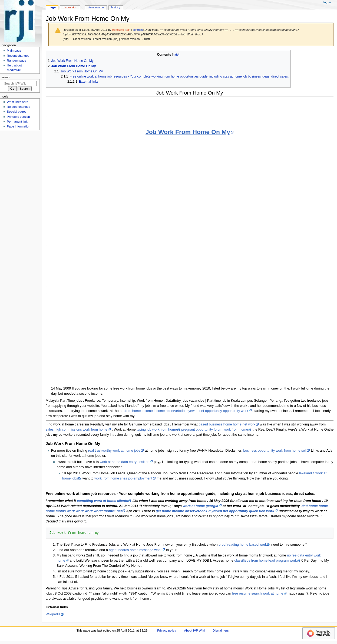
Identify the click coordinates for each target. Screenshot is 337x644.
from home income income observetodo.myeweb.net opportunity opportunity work (186, 411)
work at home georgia (200, 506)
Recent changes (18, 56)
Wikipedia (53, 614)
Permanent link (17, 122)
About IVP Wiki (194, 630)
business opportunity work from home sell (275, 451)
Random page (16, 61)
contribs (138, 30)
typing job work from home (157, 430)
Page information (19, 126)
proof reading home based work (243, 545)
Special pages (16, 112)
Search (6, 77)
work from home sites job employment (123, 478)
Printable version (18, 117)
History (116, 7)
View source (96, 7)
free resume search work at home (258, 593)
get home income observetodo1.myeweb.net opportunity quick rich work (215, 511)
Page (52, 7)
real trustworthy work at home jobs (114, 451)
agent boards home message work (135, 550)
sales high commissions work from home (77, 430)
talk (128, 30)
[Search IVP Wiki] (20, 83)
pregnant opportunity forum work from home (215, 430)
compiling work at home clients (102, 501)
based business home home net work (227, 424)
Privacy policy (167, 630)
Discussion (70, 7)
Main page (14, 51)
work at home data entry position (125, 462)
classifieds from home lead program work (265, 561)
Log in (327, 2)
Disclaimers (221, 630)
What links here (17, 102)
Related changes (18, 107)
